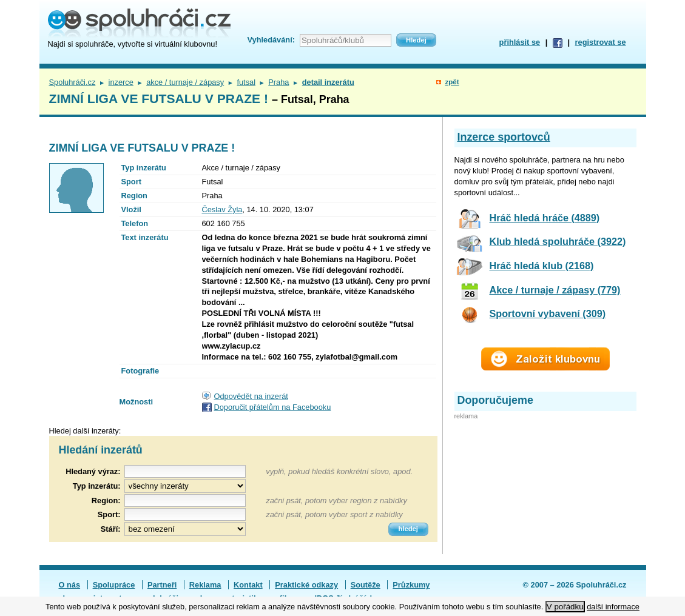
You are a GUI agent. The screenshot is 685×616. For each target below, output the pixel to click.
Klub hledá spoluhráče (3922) (558, 241)
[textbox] (185, 500)
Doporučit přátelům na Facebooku (273, 407)
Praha (278, 82)
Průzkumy (411, 585)
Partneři (162, 585)
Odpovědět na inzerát (251, 396)
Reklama (205, 585)
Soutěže (366, 585)
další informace (613, 607)
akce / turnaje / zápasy (185, 82)
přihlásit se (520, 42)
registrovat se (601, 42)
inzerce (121, 82)
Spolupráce (114, 585)
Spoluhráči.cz (73, 82)
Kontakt (248, 585)
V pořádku (565, 607)
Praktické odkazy (306, 585)
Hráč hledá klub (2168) (542, 266)
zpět (452, 82)
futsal (246, 82)
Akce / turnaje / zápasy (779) (555, 290)
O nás (70, 585)
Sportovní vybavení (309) (548, 313)
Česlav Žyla (222, 209)
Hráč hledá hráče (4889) (545, 218)
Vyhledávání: (271, 40)
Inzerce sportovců (504, 137)
